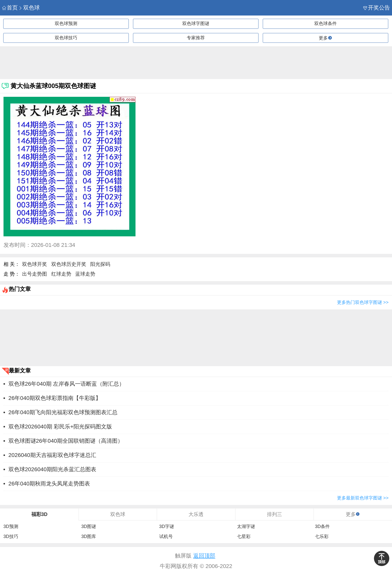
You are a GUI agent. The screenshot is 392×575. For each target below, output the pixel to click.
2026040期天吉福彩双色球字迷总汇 (52, 455)
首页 (10, 8)
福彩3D (39, 514)
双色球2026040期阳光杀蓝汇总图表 (52, 469)
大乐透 (196, 514)
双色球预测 (66, 24)
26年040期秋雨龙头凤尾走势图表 (49, 484)
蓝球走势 (85, 274)
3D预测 (11, 526)
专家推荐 (196, 38)
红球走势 (61, 274)
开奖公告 (377, 8)
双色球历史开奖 (69, 264)
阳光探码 (100, 264)
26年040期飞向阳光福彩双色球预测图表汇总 (63, 412)
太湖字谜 (246, 526)
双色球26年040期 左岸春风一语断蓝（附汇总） (66, 384)
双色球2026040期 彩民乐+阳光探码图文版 (60, 427)
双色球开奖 (34, 264)
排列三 (274, 514)
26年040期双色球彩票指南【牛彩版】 (55, 398)
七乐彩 (322, 536)
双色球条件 (325, 24)
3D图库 (89, 536)
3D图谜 (89, 526)
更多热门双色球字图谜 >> (363, 302)
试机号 (166, 536)
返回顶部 (204, 556)
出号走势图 (34, 274)
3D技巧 (11, 536)
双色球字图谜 (196, 24)
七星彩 (244, 536)
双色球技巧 (66, 38)
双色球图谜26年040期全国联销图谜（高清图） (66, 441)
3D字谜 (167, 526)
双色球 (29, 8)
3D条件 (322, 526)
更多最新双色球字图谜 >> (363, 498)
